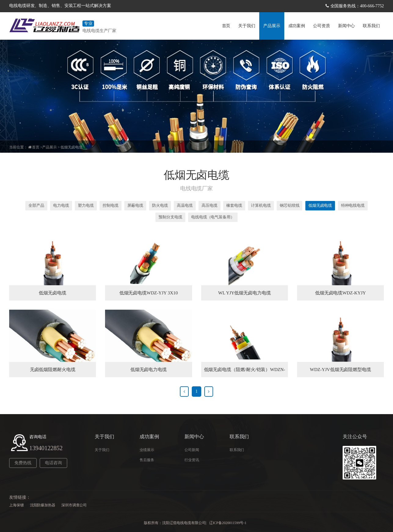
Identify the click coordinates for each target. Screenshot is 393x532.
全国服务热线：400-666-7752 (357, 6)
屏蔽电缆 (135, 205)
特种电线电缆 (353, 205)
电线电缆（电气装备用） (213, 217)
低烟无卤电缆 (71, 147)
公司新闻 (192, 450)
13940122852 (46, 448)
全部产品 (36, 205)
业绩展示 (147, 450)
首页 (226, 26)
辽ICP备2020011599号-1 (228, 523)
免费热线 (23, 463)
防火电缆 (160, 205)
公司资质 (322, 26)
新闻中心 (347, 26)
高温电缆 (185, 205)
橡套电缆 (234, 205)
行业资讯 (192, 460)
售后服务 (147, 460)
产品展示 (272, 26)
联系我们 (371, 26)
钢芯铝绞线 (290, 205)
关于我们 (247, 26)
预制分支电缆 (170, 217)
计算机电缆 (261, 205)
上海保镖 (16, 505)
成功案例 (297, 26)
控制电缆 (111, 205)
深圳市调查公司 (74, 505)
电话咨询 (53, 463)
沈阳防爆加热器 (43, 505)
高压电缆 (209, 205)
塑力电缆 (86, 205)
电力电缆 (61, 205)
